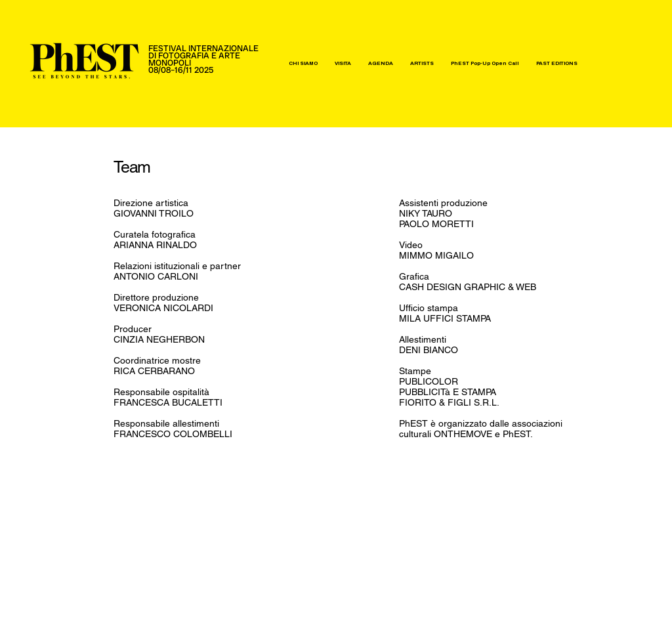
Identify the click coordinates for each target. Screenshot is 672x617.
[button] (303, 64)
